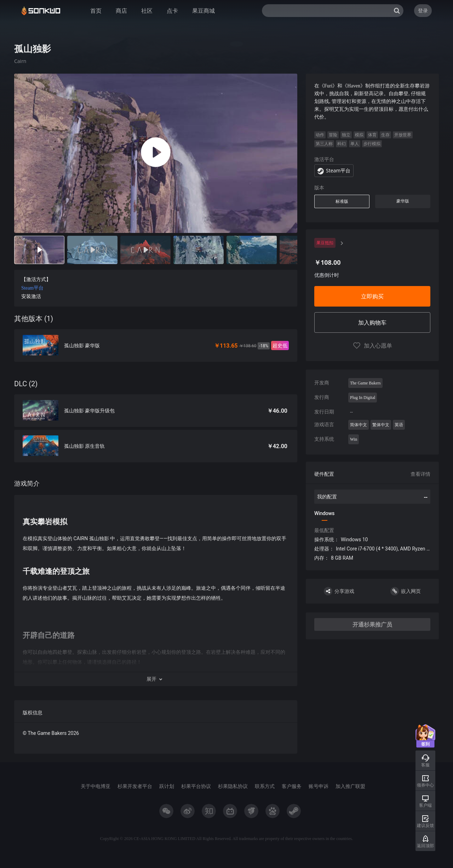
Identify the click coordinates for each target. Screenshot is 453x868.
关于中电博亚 (96, 786)
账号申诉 (319, 786)
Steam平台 (32, 288)
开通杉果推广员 (372, 624)
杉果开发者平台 (135, 786)
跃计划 (167, 786)
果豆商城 (203, 11)
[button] (156, 679)
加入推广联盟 (350, 786)
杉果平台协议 (196, 786)
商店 (121, 11)
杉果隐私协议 (233, 786)
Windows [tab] (324, 513)
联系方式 (265, 786)
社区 (147, 11)
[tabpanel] (156, 414)
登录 (423, 10)
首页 (96, 11)
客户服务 (292, 786)
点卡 (172, 11)
